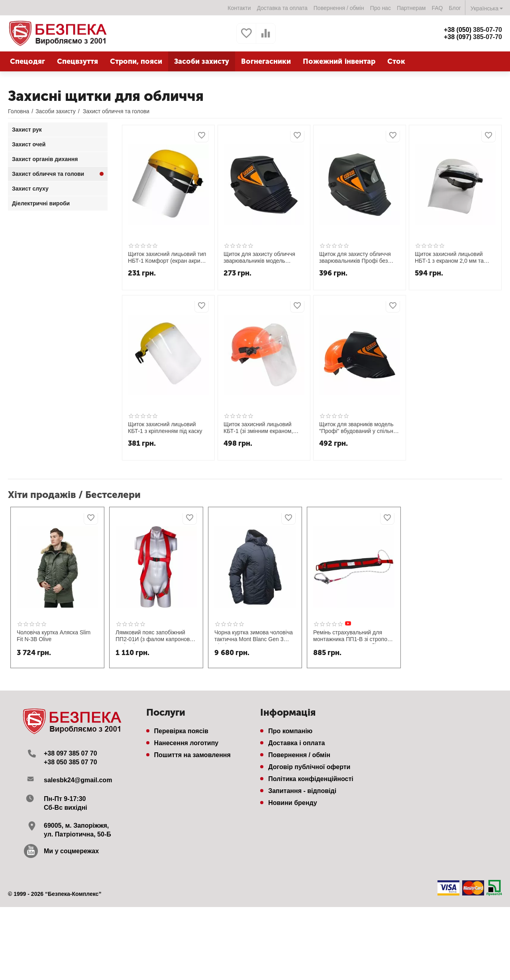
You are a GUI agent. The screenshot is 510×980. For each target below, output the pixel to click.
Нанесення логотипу (186, 743)
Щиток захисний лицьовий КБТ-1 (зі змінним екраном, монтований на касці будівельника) (258, 428)
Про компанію (290, 731)
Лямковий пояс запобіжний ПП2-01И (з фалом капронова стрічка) (154, 637)
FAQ (437, 8)
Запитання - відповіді (302, 791)
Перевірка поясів (181, 731)
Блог (455, 8)
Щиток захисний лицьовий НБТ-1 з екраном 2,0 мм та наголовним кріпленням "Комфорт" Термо (449, 258)
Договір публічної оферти (309, 767)
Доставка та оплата (282, 8)
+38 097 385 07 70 (71, 753)
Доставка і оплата (296, 743)
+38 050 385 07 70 (71, 762)
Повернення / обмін (339, 8)
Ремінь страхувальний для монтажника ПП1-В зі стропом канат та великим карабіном (352, 637)
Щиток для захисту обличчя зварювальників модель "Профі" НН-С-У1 (259, 258)
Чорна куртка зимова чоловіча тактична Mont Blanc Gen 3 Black (254, 637)
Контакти (239, 8)
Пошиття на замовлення (192, 755)
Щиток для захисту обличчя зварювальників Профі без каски (355, 258)
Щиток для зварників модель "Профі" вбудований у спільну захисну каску (358, 428)
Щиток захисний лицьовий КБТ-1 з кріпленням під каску (165, 428)
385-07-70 (473, 30)
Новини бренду (293, 803)
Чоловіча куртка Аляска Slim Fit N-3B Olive (54, 636)
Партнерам (411, 8)
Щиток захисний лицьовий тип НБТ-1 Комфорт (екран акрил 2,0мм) (167, 258)
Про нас (381, 8)
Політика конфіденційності (311, 779)
